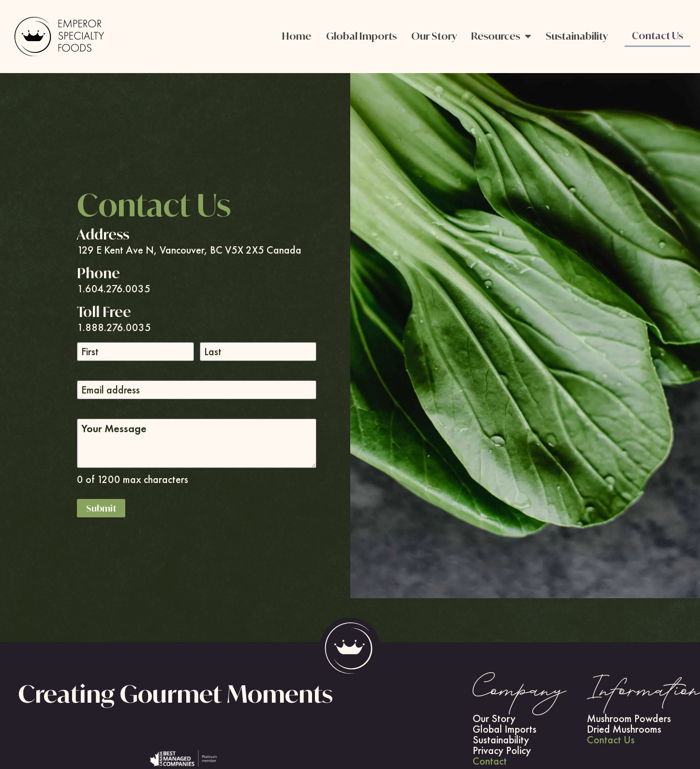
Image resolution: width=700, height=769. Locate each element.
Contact (490, 761)
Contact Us (657, 36)
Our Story (434, 36)
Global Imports (361, 36)
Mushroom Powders (629, 719)
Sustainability (577, 36)
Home (297, 36)
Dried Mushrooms (624, 729)
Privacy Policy (502, 751)
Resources (501, 36)
